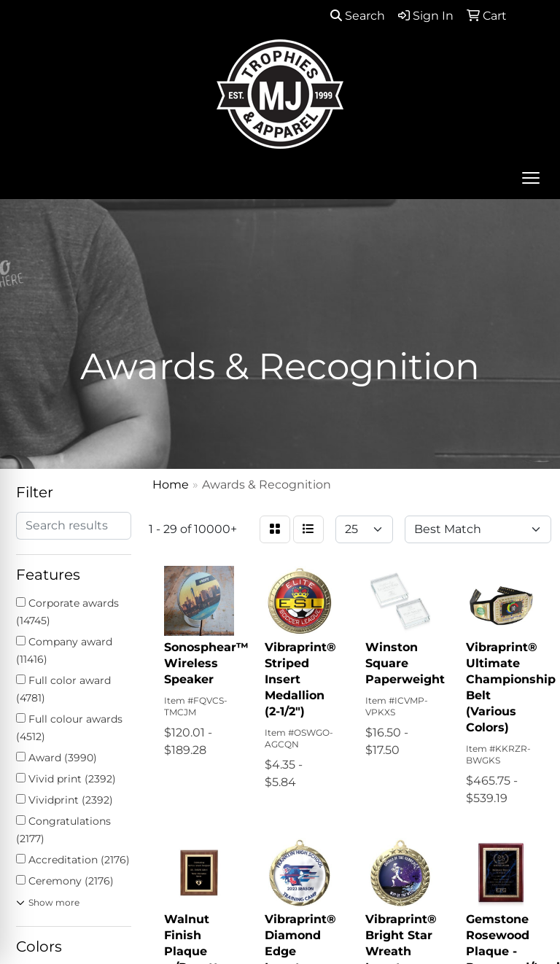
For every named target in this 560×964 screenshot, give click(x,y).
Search (358, 16)
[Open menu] (531, 178)
